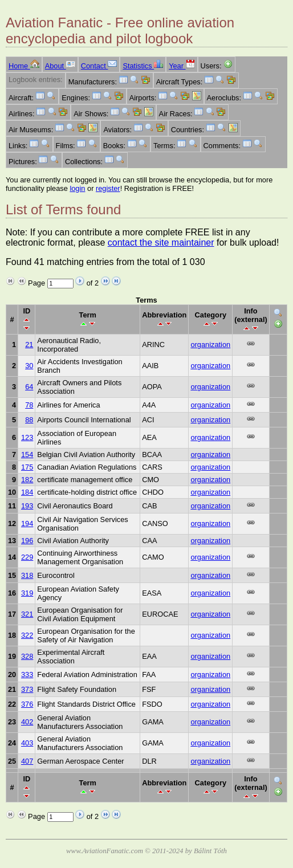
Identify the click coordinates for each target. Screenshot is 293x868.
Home (24, 66)
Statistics (143, 66)
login (77, 188)
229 (27, 557)
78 (29, 405)
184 (27, 492)
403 (27, 743)
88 (29, 420)
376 (27, 704)
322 (27, 635)
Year (182, 66)
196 (27, 541)
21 (29, 345)
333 (27, 675)
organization (210, 345)
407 (27, 761)
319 (27, 593)
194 (27, 523)
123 (27, 437)
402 (27, 722)
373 (27, 689)
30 (29, 366)
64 (29, 387)
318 (27, 575)
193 (27, 506)
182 (27, 480)
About (60, 66)
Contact (99, 66)
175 (27, 467)
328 (27, 656)
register (108, 188)
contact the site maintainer (161, 243)
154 (27, 455)
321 (27, 614)
